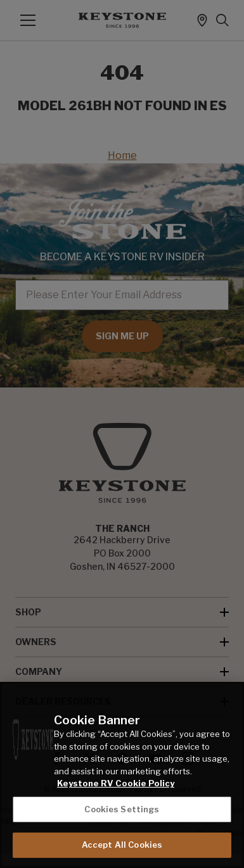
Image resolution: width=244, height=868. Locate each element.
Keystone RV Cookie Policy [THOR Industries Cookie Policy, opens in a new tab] (116, 783)
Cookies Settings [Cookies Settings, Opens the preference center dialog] (122, 809)
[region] (122, 775)
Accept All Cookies (122, 845)
